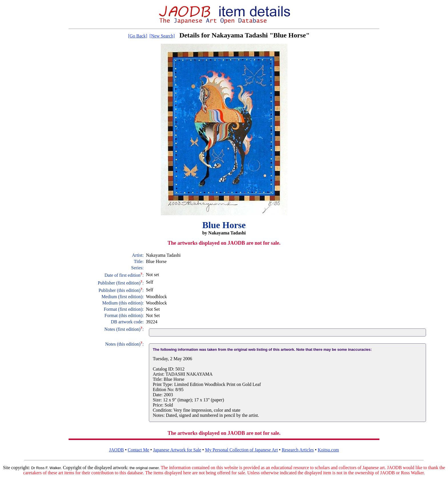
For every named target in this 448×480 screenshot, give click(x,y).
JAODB (117, 450)
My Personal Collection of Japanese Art (242, 450)
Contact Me (138, 450)
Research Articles (298, 450)
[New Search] (162, 36)
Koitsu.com (328, 450)
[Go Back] (138, 36)
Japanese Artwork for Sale (177, 450)
